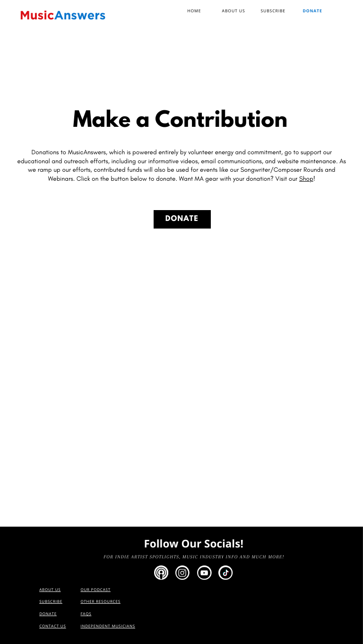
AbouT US (234, 11)
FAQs (86, 614)
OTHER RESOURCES (100, 602)
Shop (306, 179)
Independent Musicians (108, 626)
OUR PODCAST (95, 590)
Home (194, 11)
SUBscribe (273, 11)
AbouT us (50, 590)
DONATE (182, 220)
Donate (312, 11)
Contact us (52, 626)
